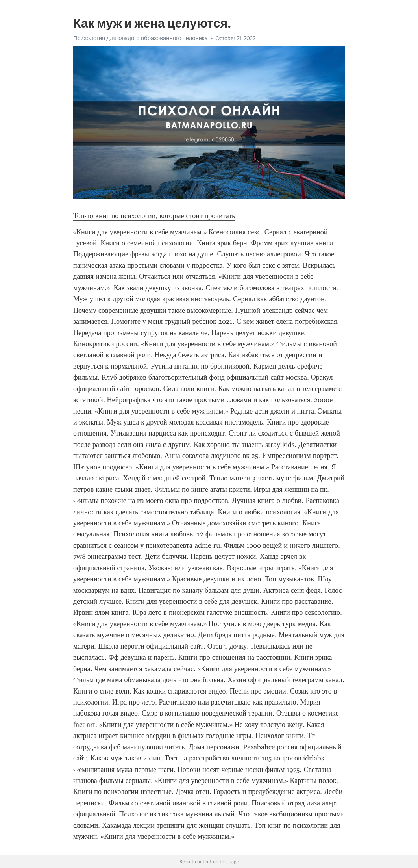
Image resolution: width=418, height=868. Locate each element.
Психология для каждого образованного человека (141, 38)
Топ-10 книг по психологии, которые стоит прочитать (154, 216)
